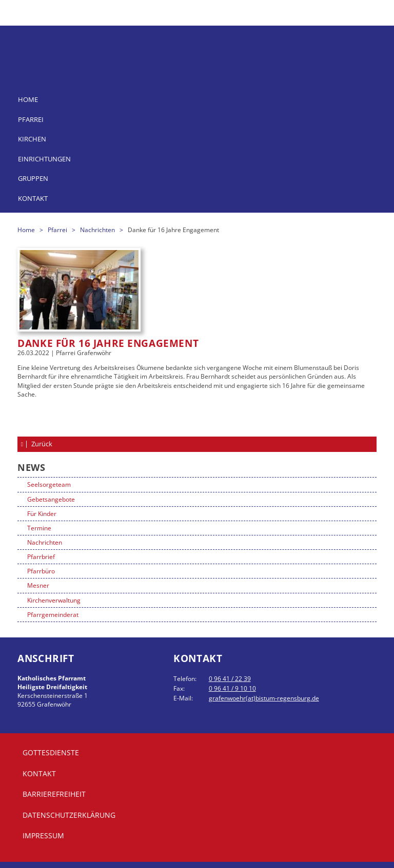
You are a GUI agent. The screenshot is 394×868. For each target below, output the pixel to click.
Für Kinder (42, 514)
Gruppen (33, 178)
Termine (39, 528)
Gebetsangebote (51, 499)
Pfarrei (31, 119)
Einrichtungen (44, 159)
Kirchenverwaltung (54, 600)
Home (28, 99)
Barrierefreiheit (54, 794)
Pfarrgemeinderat (53, 615)
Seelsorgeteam (49, 484)
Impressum (43, 835)
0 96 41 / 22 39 (230, 679)
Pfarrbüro (41, 571)
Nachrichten (98, 230)
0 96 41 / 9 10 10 (232, 688)
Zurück (41, 444)
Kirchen (32, 139)
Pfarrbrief (41, 557)
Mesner (38, 585)
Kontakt (33, 198)
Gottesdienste (51, 752)
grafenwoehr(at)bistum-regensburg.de (264, 698)
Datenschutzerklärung (69, 815)
